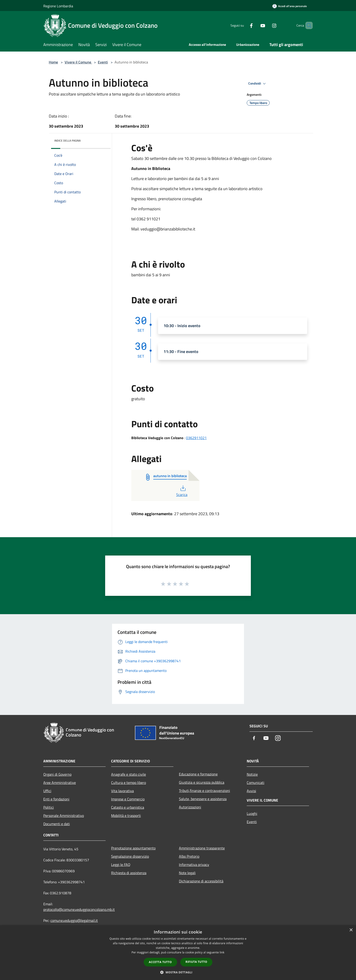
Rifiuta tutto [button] (196, 962)
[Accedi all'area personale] (290, 6)
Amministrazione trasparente (202, 848)
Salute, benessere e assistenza (203, 799)
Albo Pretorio (189, 856)
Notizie (252, 774)
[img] (101, 140)
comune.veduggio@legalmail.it (74, 920)
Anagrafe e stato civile (129, 774)
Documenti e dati (57, 824)
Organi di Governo (57, 774)
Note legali (187, 873)
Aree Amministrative (60, 783)
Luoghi (252, 813)
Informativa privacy (194, 865)
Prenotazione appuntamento (133, 848)
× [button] (351, 930)
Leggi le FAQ (121, 865)
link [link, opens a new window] (222, 952)
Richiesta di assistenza (129, 873)
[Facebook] (244, 25)
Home (53, 62)
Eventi (103, 62)
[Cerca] (307, 25)
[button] (178, 972)
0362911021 (196, 438)
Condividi (258, 84)
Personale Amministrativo (64, 816)
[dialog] (178, 953)
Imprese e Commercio (128, 799)
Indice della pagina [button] (67, 141)
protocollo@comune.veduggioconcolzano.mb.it (79, 909)
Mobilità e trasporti (126, 816)
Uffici (47, 791)
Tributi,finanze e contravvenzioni (204, 791)
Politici (49, 807)
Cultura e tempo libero (129, 783)
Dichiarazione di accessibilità (201, 881)
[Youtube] (255, 25)
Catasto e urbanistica (128, 807)
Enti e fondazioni (56, 799)
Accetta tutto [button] (160, 962)
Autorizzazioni (190, 807)
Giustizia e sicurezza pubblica (202, 782)
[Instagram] (266, 25)
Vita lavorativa (122, 791)
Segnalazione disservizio (130, 856)
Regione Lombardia (58, 6)
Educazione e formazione (198, 774)
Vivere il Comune (78, 62)
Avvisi (251, 791)
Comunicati (256, 783)
